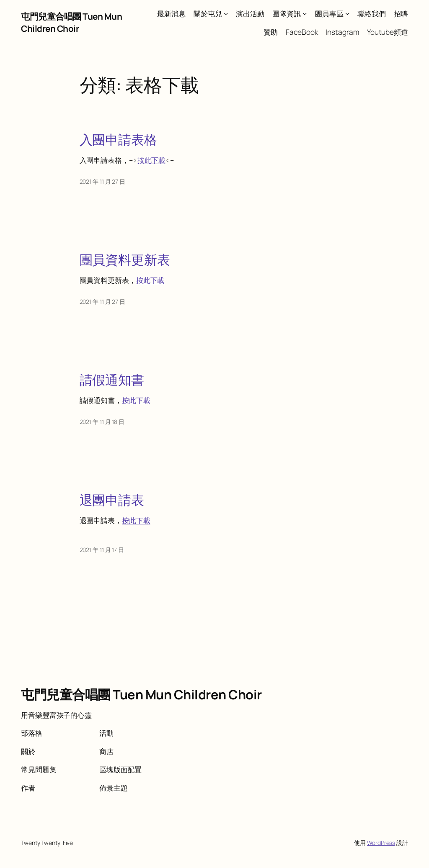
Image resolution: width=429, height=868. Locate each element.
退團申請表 (112, 500)
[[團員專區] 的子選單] (347, 13)
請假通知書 (112, 380)
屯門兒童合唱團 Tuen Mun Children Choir (71, 22)
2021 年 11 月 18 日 (102, 422)
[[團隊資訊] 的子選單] (305, 13)
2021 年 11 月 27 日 (102, 181)
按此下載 (152, 160)
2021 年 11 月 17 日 (102, 550)
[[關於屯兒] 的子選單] (226, 13)
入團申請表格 (118, 140)
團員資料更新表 (125, 260)
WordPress (381, 843)
